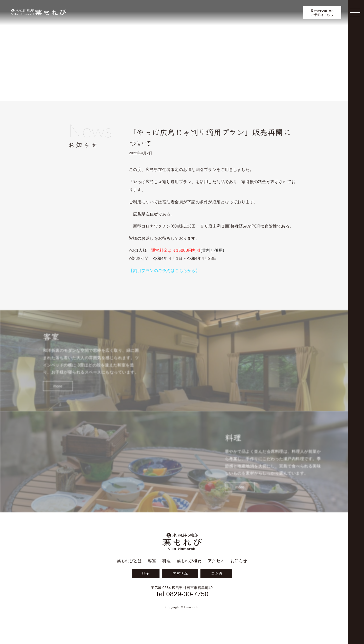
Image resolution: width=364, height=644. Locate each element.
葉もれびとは (129, 572)
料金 (145, 585)
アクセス (216, 572)
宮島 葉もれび (39, 13)
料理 (166, 572)
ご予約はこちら (322, 13)
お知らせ (99, 136)
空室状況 (180, 585)
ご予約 (216, 585)
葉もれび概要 (189, 572)
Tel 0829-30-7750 (182, 605)
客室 (152, 572)
